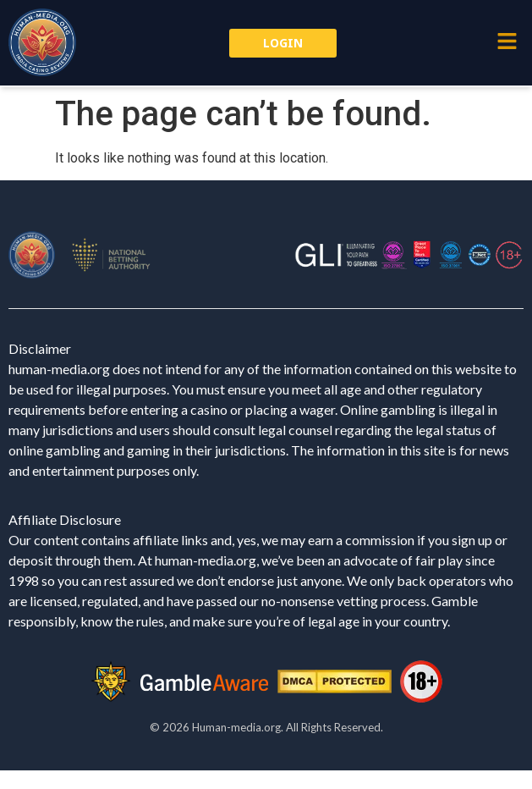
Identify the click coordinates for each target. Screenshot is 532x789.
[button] (507, 42)
